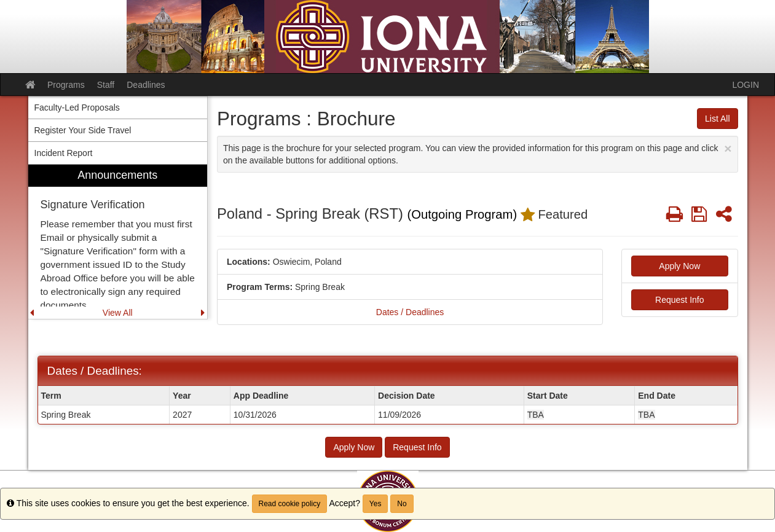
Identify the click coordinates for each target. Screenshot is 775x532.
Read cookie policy (290, 504)
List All (717, 119)
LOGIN (745, 85)
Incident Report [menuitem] (64, 153)
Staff (106, 85)
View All (118, 313)
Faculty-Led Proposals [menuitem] (77, 108)
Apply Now (679, 266)
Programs (66, 85)
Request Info (679, 300)
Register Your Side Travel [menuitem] (83, 130)
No (402, 504)
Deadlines (146, 85)
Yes (376, 504)
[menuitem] (118, 242)
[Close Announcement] (728, 148)
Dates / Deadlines (410, 312)
